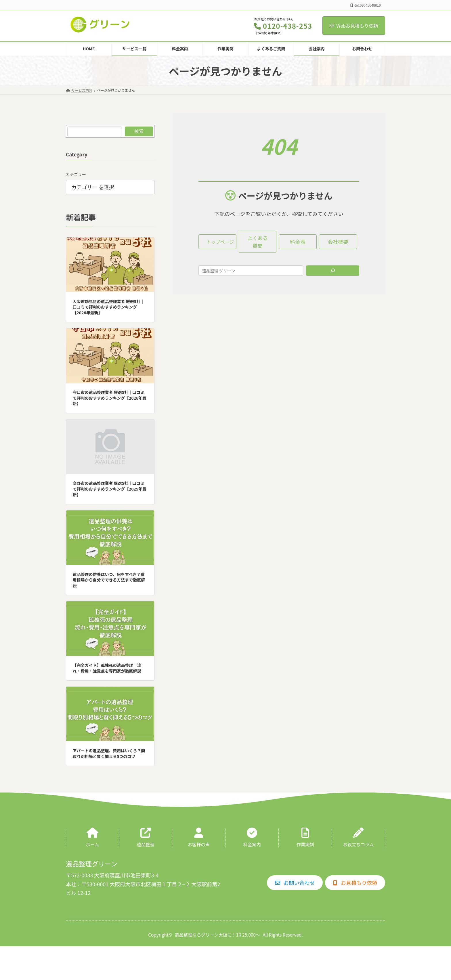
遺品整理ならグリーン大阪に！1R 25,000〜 (217, 935)
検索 (139, 131)
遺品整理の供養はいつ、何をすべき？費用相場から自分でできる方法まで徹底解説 (109, 580)
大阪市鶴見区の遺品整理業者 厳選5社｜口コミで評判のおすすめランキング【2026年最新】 (109, 307)
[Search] (333, 271)
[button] (217, 242)
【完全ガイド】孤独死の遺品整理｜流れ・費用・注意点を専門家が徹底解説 (107, 668)
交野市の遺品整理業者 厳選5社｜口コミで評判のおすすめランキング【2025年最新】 (110, 489)
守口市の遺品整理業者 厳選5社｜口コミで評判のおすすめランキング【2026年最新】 (110, 398)
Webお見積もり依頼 (354, 26)
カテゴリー (76, 174)
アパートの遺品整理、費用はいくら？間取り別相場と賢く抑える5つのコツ (109, 753)
